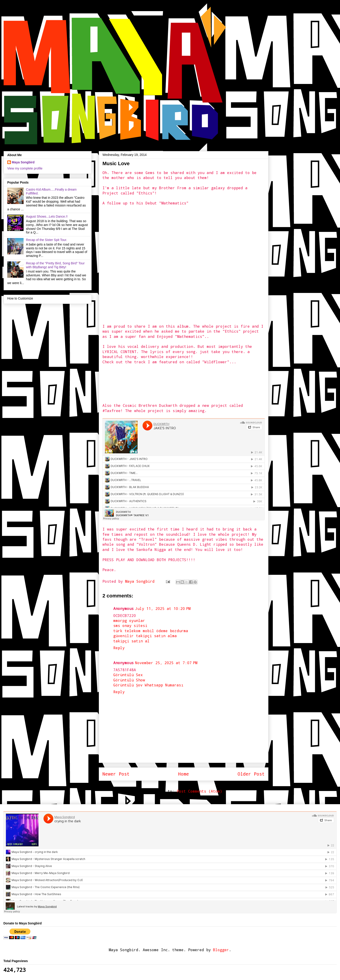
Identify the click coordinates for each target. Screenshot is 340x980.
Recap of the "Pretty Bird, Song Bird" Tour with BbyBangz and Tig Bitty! (55, 265)
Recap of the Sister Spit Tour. (47, 240)
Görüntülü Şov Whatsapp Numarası (148, 685)
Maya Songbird (141, 581)
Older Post (251, 774)
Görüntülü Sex (128, 675)
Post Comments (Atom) (199, 791)
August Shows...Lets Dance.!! (47, 216)
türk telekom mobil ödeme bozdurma (151, 631)
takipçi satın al (131, 641)
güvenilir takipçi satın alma (145, 636)
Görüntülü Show (129, 680)
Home (184, 774)
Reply (119, 648)
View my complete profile (25, 168)
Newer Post (116, 774)
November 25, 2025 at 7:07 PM (166, 663)
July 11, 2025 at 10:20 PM (163, 608)
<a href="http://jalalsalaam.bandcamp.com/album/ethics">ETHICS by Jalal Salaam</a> (142, 264)
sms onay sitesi (130, 625)
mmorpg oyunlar (129, 620)
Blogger (221, 950)
